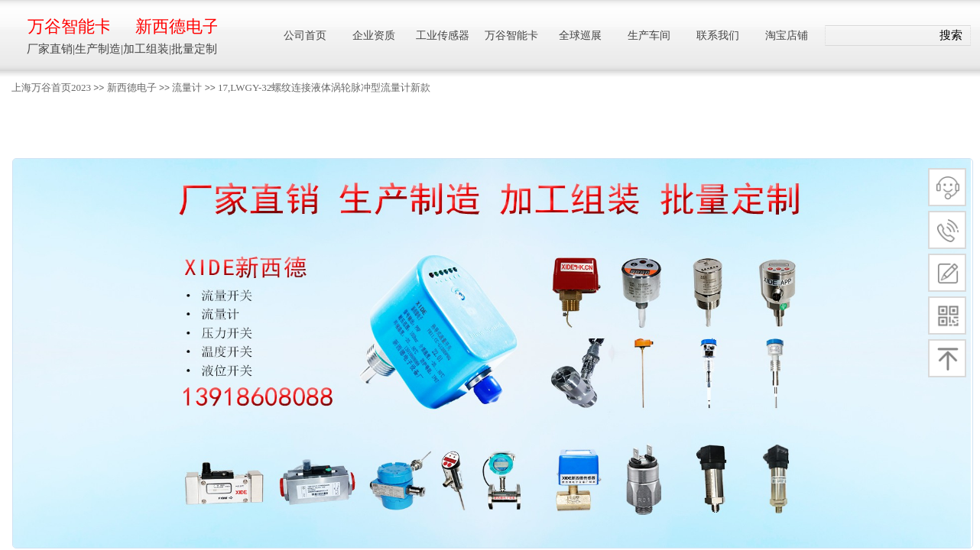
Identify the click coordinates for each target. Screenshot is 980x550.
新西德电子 (132, 87)
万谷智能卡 (68, 26)
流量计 (187, 87)
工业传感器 (443, 36)
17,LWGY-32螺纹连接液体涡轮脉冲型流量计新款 (324, 87)
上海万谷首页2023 (51, 87)
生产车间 (649, 36)
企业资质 (374, 36)
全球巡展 (580, 36)
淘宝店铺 (787, 36)
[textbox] (879, 36)
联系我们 (718, 36)
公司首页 (305, 36)
